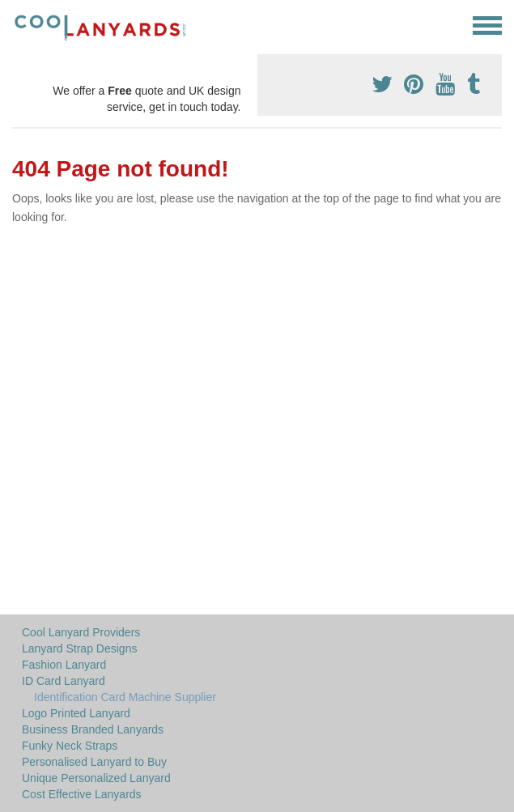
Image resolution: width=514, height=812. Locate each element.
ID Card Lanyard (64, 681)
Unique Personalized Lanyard (96, 778)
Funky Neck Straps (70, 746)
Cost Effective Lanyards (82, 794)
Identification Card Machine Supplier (125, 697)
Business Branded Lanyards (93, 729)
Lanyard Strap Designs (79, 648)
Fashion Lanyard (64, 665)
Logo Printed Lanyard (76, 713)
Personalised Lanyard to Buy (94, 762)
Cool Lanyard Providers (81, 632)
